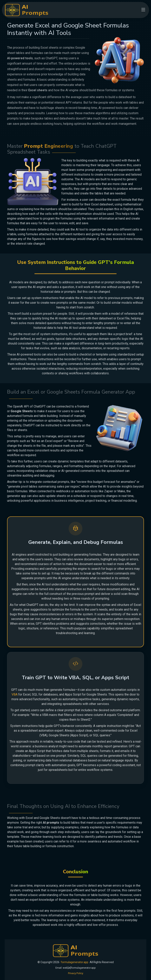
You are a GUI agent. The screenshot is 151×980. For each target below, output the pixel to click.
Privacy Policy (76, 973)
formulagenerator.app (75, 962)
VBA (15, 694)
